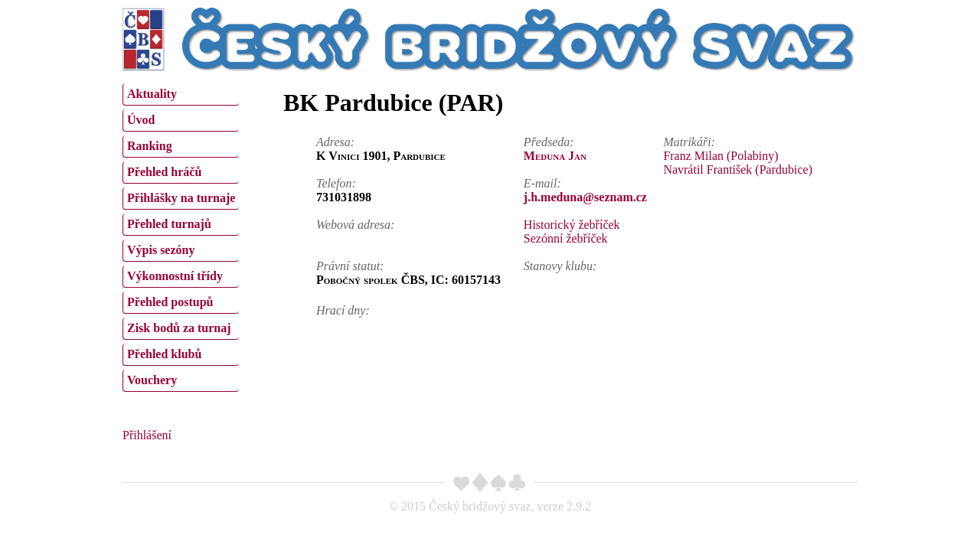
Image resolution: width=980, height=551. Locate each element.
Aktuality (152, 94)
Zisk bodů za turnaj (179, 328)
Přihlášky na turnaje (181, 198)
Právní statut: (350, 266)
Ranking (150, 146)
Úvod (141, 120)
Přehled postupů (170, 302)
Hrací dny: (343, 310)
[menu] (181, 236)
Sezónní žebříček (566, 238)
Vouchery (152, 380)
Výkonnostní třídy (175, 276)
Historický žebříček (572, 225)
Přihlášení (147, 435)
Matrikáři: (689, 142)
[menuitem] (181, 95)
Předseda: (549, 142)
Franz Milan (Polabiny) (720, 156)
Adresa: (335, 142)
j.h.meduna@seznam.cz (585, 197)
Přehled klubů (164, 354)
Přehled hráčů (164, 172)
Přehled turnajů (169, 224)
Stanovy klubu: (560, 266)
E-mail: (542, 183)
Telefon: (336, 183)
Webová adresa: (355, 225)
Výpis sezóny (161, 250)
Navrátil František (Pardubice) (738, 170)
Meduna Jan (555, 156)
